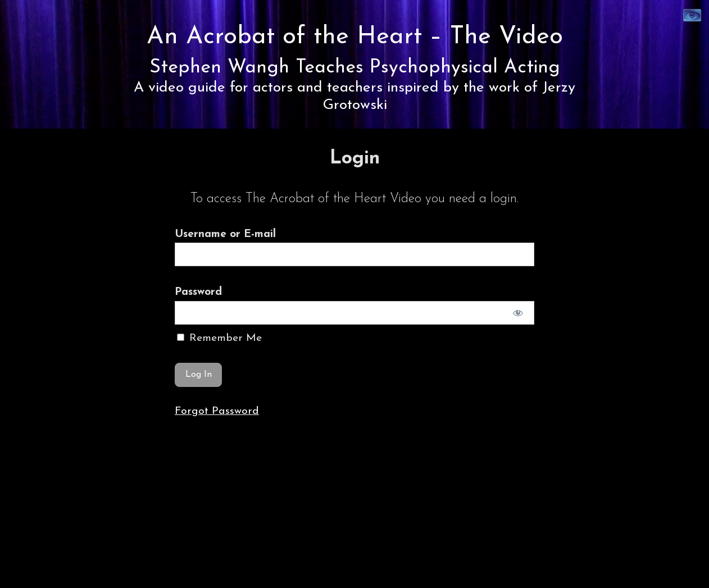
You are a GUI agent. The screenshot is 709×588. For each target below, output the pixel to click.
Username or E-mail (225, 234)
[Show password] (518, 313)
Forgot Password (217, 411)
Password (198, 292)
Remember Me (219, 338)
